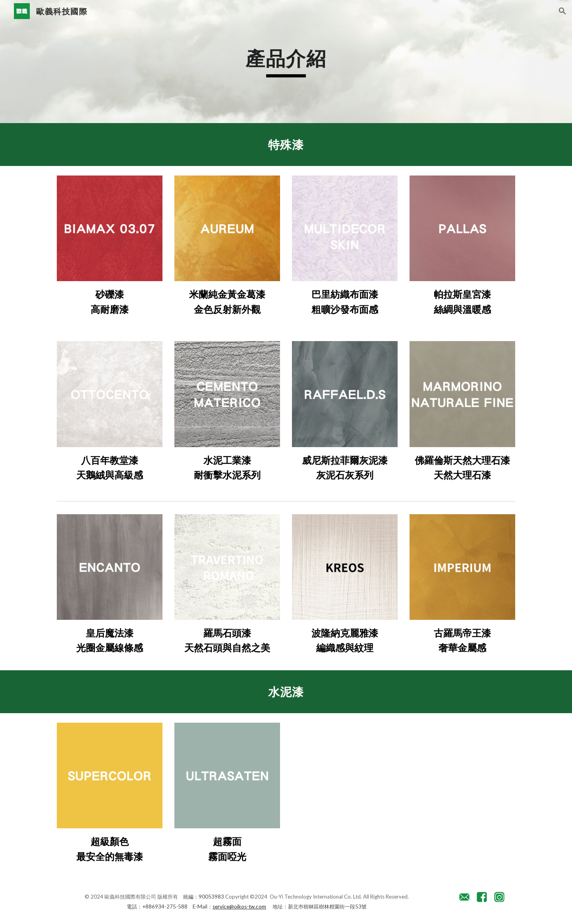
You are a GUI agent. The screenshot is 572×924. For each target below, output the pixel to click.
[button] (562, 11)
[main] (286, 62)
